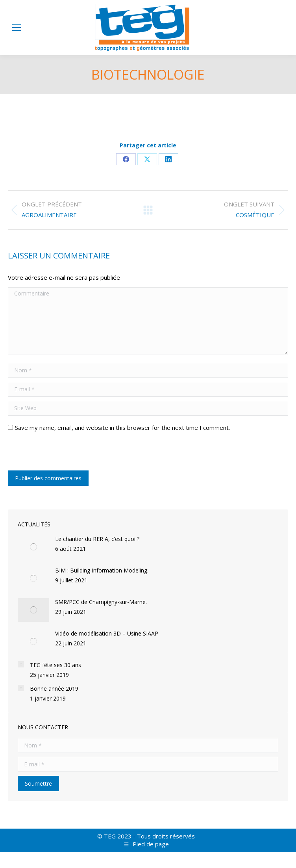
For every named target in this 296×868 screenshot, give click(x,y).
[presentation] (68, 455)
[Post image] (33, 547)
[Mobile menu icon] (17, 28)
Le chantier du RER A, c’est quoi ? (97, 539)
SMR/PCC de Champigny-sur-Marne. (101, 602)
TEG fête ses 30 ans (55, 665)
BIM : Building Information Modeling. (102, 570)
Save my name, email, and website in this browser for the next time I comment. (122, 427)
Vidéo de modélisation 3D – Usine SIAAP (107, 633)
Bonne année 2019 (54, 689)
